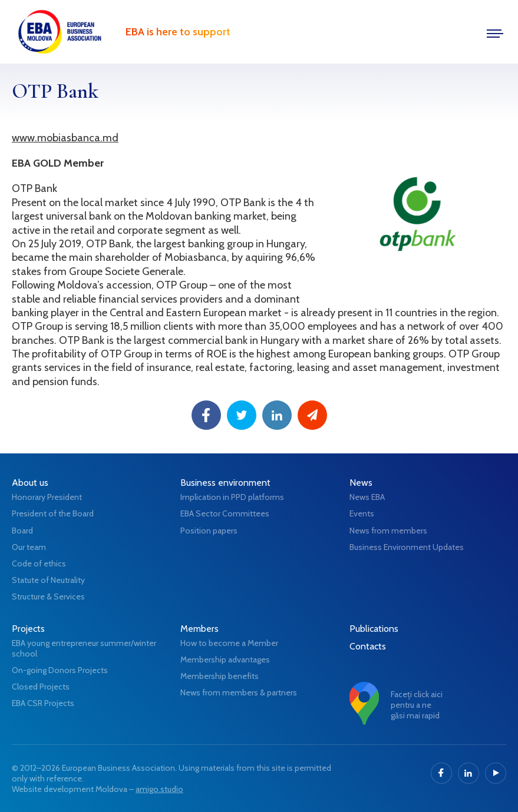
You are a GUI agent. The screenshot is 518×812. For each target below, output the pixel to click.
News (361, 483)
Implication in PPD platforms (232, 497)
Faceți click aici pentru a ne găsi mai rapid (417, 705)
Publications (374, 629)
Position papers (209, 531)
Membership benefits (220, 676)
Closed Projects (41, 687)
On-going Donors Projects (60, 670)
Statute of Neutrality (48, 580)
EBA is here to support (178, 32)
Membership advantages (225, 659)
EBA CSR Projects (43, 703)
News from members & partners (239, 692)
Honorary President (47, 497)
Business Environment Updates (407, 547)
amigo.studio (159, 789)
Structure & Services (48, 596)
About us (30, 483)
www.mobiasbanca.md (65, 138)
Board (22, 531)
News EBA (367, 497)
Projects (28, 629)
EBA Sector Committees (225, 513)
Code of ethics (39, 564)
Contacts (368, 646)
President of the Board (53, 513)
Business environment (225, 483)
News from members (388, 531)
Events (362, 513)
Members (199, 629)
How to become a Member (229, 643)
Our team (29, 547)
